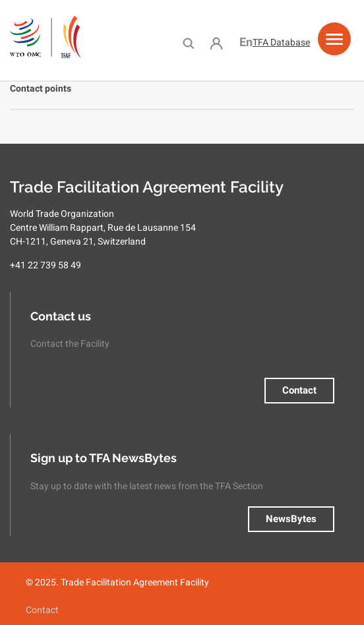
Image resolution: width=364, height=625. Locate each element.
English (246, 42)
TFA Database (281, 42)
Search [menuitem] (188, 43)
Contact (299, 390)
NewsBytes (291, 519)
